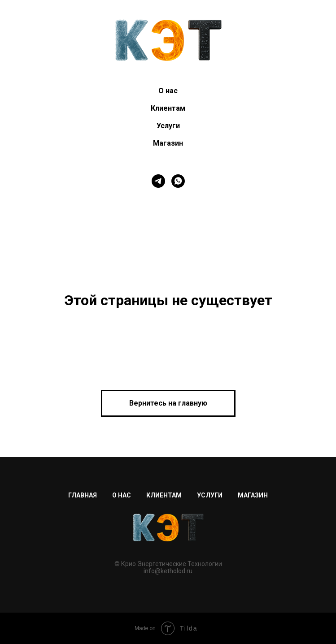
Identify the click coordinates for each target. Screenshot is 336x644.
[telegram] (158, 181)
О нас (168, 91)
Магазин (168, 143)
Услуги (168, 126)
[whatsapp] (178, 181)
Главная (83, 495)
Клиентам (168, 108)
